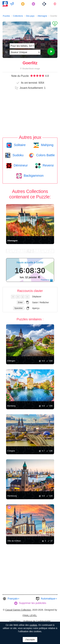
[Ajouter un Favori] (54, 24)
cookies (33, 625)
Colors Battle (45, 155)
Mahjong (47, 145)
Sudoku (18, 155)
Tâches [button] (23, 4)
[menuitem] (13, 4)
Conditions (15, 621)
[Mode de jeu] (25, 52)
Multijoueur (13, 4)
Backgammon (33, 176)
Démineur (20, 165)
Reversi (48, 165)
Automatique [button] (48, 599)
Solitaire (19, 145)
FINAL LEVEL (30, 615)
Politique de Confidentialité (37, 621)
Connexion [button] (55, 4)
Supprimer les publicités (33, 603)
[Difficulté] (22, 46)
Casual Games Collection (18, 610)
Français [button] (13, 599)
